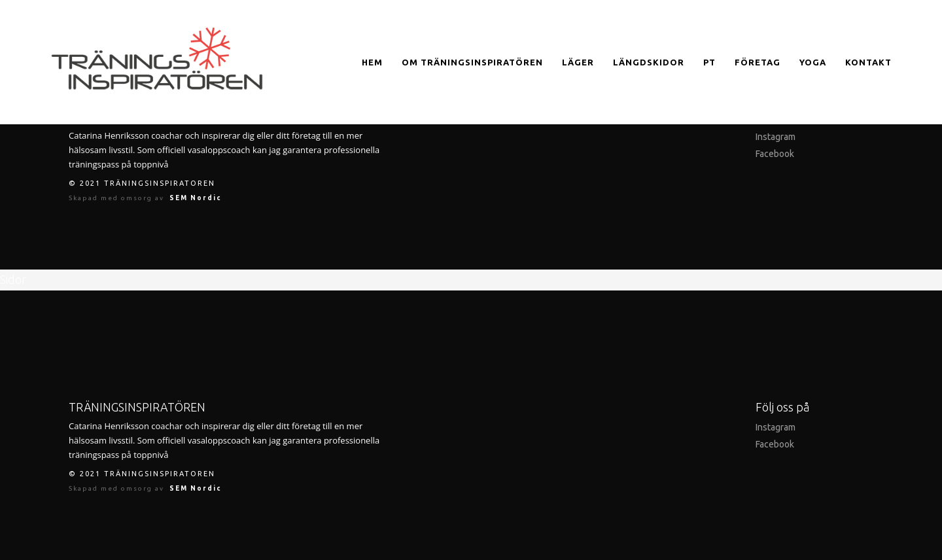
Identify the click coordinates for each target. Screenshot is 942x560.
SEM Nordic (196, 198)
